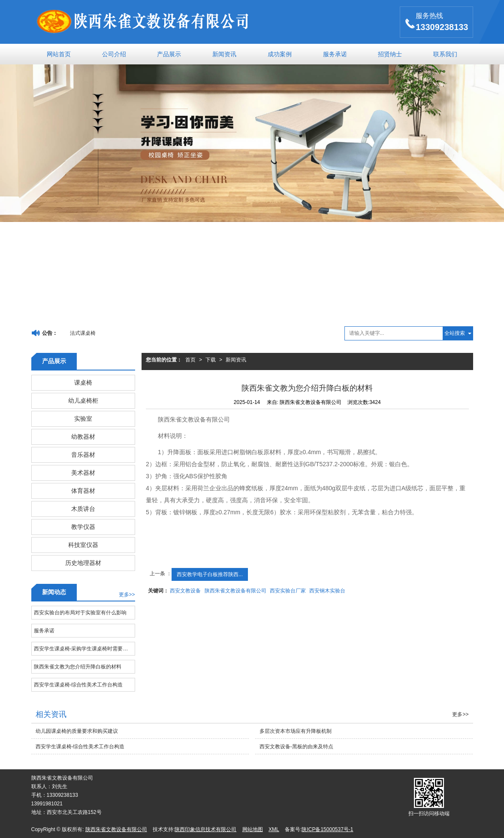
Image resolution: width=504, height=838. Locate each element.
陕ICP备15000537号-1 (327, 829)
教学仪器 (83, 527)
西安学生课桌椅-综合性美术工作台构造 (78, 685)
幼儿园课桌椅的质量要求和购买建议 (77, 731)
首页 (190, 360)
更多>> (127, 595)
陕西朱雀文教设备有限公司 (235, 591)
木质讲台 (83, 509)
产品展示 (169, 54)
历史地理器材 (83, 563)
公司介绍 (114, 54)
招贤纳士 (390, 54)
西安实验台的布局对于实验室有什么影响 (80, 613)
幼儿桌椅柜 (83, 401)
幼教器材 (83, 437)
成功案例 (280, 54)
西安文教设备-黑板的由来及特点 (296, 747)
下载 (211, 360)
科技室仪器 (83, 545)
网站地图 (253, 829)
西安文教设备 (185, 591)
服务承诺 (335, 54)
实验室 (83, 419)
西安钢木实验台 (327, 591)
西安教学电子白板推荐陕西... (210, 574)
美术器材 (83, 473)
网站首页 (59, 54)
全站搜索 (455, 333)
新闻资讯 (224, 54)
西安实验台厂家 (288, 591)
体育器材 (83, 491)
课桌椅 (83, 383)
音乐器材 (83, 455)
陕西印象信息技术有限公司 (205, 829)
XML (274, 829)
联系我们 (445, 54)
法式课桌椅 (83, 333)
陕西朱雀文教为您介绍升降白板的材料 (78, 667)
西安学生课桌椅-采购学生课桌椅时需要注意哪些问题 (84, 649)
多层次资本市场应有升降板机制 (296, 731)
